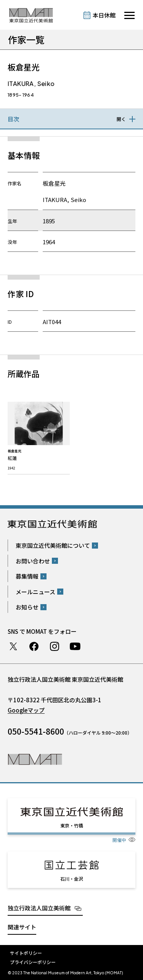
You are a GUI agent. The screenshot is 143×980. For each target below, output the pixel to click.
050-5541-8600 (36, 731)
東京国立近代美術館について (53, 545)
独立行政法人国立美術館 (39, 908)
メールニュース (35, 592)
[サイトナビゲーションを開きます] (129, 15)
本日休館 (104, 15)
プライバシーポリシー (33, 962)
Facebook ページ (34, 646)
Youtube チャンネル (75, 646)
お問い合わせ (33, 561)
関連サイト (22, 927)
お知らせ (27, 607)
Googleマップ (26, 710)
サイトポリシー (26, 953)
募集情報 (27, 576)
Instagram (55, 646)
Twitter (13, 646)
